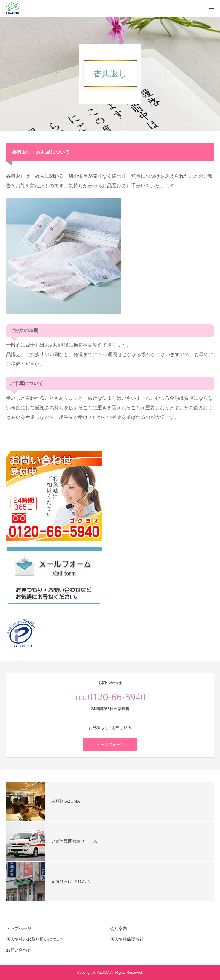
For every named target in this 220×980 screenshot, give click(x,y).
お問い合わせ (19, 950)
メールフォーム (110, 745)
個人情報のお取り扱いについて (35, 939)
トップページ (19, 928)
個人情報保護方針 (127, 939)
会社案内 (118, 928)
